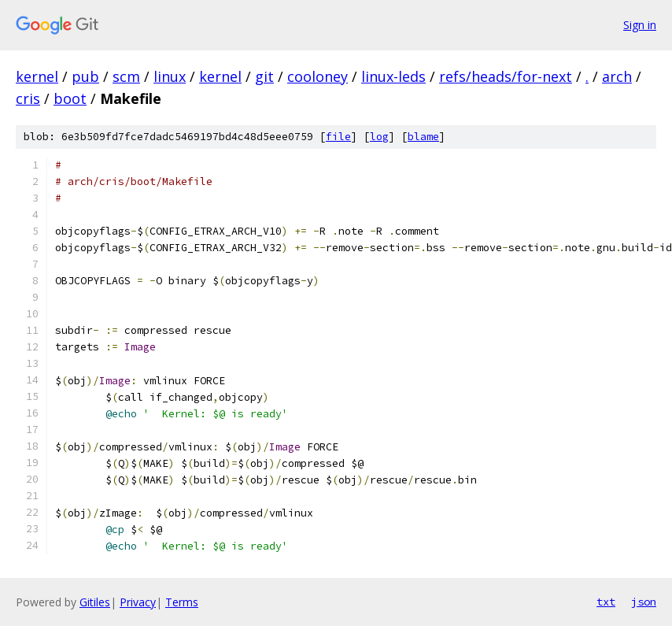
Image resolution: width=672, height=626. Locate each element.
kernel (37, 76)
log (379, 137)
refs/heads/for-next (506, 76)
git (264, 76)
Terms (182, 602)
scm (126, 76)
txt (606, 602)
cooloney (318, 76)
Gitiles (95, 602)
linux (170, 76)
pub (85, 76)
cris (28, 98)
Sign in (640, 25)
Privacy (138, 602)
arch (617, 76)
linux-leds (393, 76)
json (644, 602)
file (338, 137)
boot (70, 98)
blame (423, 137)
